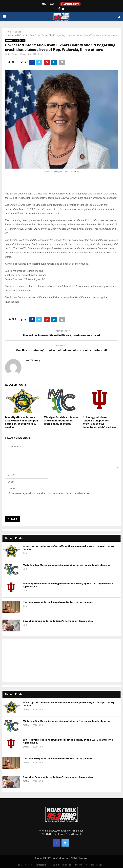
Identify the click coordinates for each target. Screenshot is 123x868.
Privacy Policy (80, 865)
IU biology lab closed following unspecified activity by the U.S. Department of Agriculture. (99, 422)
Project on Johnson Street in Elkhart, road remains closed (61, 335)
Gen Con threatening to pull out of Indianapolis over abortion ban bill (61, 350)
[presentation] (30, 507)
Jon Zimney (13, 54)
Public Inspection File (61, 865)
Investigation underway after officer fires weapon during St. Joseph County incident (21, 422)
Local (16, 40)
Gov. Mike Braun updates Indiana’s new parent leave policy (58, 621)
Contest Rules (42, 865)
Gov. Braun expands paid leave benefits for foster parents (58, 602)
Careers (29, 865)
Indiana (9, 40)
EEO (20, 865)
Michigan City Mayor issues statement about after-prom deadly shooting (61, 421)
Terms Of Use (96, 865)
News (22, 40)
